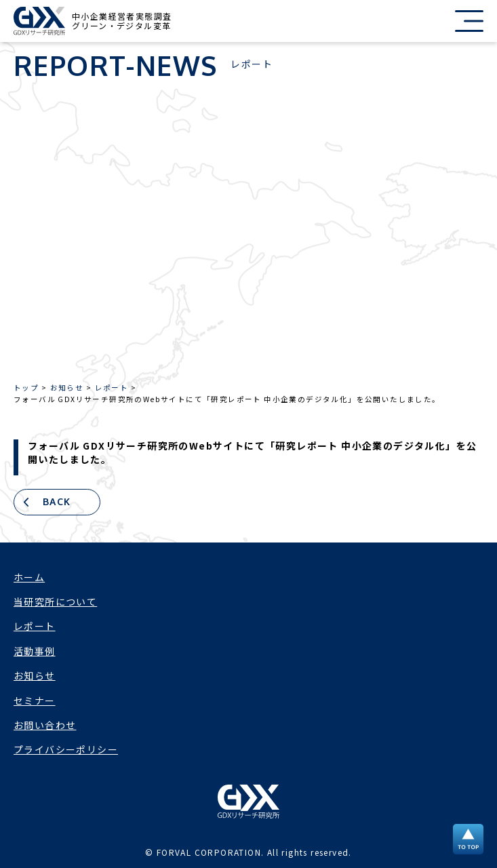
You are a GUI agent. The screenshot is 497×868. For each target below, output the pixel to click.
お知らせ (35, 675)
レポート (35, 626)
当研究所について (55, 601)
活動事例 (35, 651)
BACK (57, 501)
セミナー (35, 701)
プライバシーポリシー (66, 749)
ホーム (29, 577)
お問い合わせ (45, 725)
